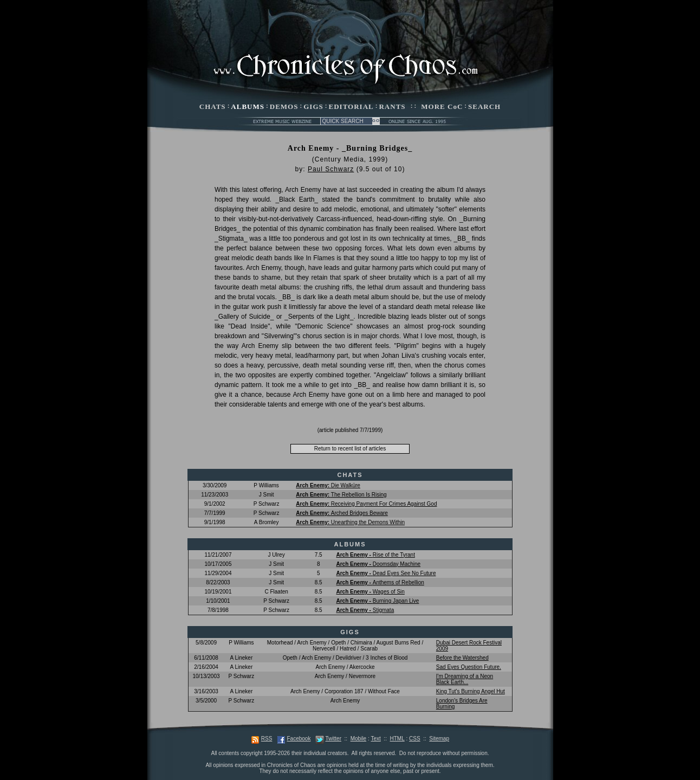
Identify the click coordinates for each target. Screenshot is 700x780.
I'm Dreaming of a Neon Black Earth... (465, 679)
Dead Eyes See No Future (386, 573)
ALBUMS (248, 107)
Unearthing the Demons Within (350, 522)
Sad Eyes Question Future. (469, 667)
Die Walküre (328, 485)
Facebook (299, 739)
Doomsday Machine (378, 564)
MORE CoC (442, 107)
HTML (397, 739)
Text (375, 739)
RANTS (392, 107)
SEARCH (484, 107)
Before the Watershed (462, 658)
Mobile (358, 739)
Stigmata (365, 610)
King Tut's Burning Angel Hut (471, 691)
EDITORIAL (351, 107)
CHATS (213, 107)
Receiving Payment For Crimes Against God (366, 504)
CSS (415, 739)
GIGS (313, 107)
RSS (267, 739)
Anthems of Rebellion (380, 582)
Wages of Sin (370, 592)
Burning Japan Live (377, 601)
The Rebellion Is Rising (341, 495)
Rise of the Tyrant (375, 555)
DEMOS (284, 107)
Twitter (333, 739)
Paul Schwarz (331, 169)
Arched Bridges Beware (342, 513)
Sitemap (439, 739)
